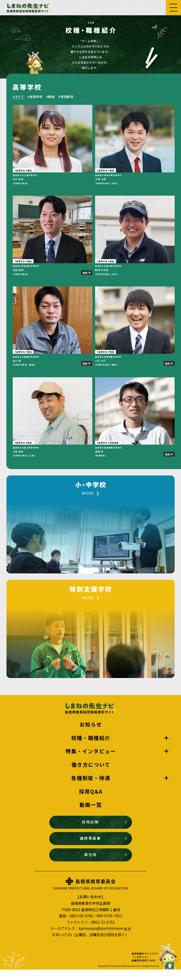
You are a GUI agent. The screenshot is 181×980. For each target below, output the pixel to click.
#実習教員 (66, 97)
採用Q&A (91, 802)
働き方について (91, 775)
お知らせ (91, 735)
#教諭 (51, 97)
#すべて (18, 97)
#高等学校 (35, 97)
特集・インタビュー (91, 762)
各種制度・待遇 (91, 788)
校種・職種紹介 (91, 748)
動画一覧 (91, 815)
